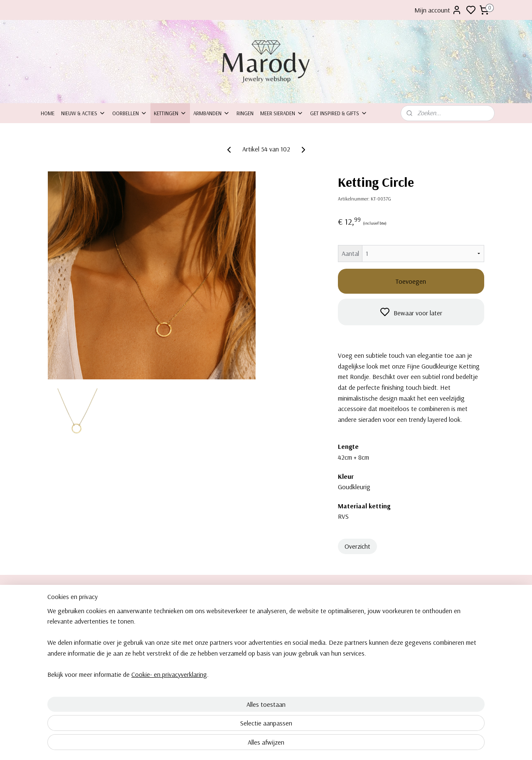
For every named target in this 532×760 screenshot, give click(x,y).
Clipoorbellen (422, 612)
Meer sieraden (282, 113)
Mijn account (438, 10)
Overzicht (357, 546)
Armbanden (212, 113)
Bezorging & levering (65, 649)
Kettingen (170, 113)
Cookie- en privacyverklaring (159, 753)
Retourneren (55, 640)
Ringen (245, 113)
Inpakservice (55, 631)
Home (48, 113)
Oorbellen (130, 113)
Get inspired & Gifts (339, 113)
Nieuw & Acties (83, 113)
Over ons (52, 612)
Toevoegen (411, 281)
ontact (52, 621)
